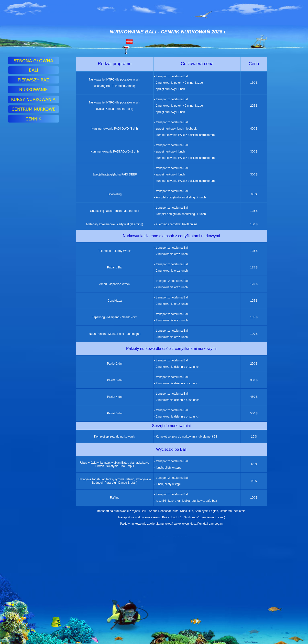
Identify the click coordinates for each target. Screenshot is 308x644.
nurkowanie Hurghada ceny (171, 536)
